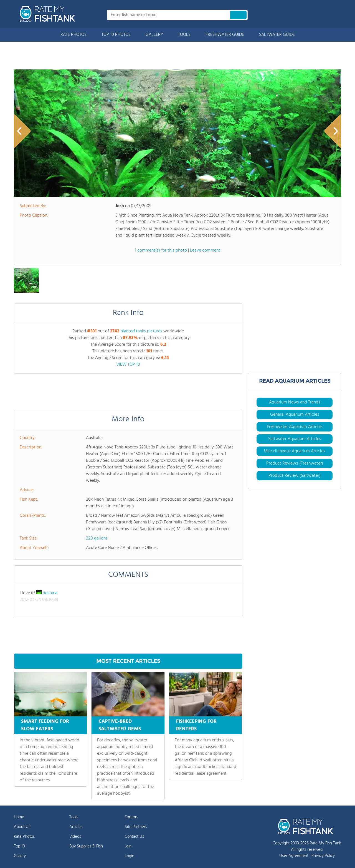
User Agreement (294, 856)
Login (130, 856)
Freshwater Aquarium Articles (295, 427)
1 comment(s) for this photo (161, 250)
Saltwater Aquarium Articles (295, 439)
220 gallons (97, 538)
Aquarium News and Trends (295, 402)
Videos (75, 837)
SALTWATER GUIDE (277, 35)
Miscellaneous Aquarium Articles (295, 451)
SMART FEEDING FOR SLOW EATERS (45, 725)
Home (19, 817)
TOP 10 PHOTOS (116, 35)
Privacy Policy (323, 856)
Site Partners (136, 827)
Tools (74, 817)
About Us (22, 827)
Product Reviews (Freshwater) (295, 463)
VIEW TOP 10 (128, 365)
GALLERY (154, 35)
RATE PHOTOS (73, 35)
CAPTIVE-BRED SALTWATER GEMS (120, 725)
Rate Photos (24, 837)
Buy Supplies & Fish (86, 846)
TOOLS (184, 35)
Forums (131, 817)
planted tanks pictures (141, 331)
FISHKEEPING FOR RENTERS (196, 725)
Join (128, 846)
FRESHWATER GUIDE (225, 35)
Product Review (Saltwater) (295, 476)
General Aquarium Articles (295, 415)
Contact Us (134, 837)
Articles (76, 827)
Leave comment (205, 250)
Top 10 (19, 846)
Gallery (20, 856)
